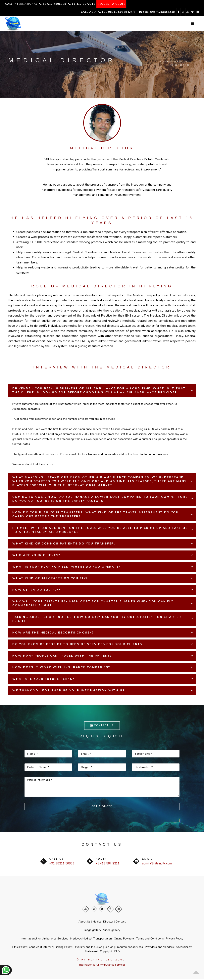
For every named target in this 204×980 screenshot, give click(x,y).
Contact (121, 922)
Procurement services (129, 948)
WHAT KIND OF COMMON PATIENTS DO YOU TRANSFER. (64, 544)
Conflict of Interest (41, 948)
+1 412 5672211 (85, 4)
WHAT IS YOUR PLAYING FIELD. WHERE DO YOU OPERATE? (66, 567)
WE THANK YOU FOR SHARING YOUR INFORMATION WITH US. (69, 690)
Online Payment (124, 939)
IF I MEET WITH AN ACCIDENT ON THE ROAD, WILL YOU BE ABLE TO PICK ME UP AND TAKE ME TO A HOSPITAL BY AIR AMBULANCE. (100, 530)
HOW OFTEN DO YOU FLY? (36, 590)
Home (164, 61)
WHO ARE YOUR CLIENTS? (36, 555)
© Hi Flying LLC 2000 (101, 960)
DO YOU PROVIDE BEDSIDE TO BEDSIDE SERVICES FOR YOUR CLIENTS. (78, 644)
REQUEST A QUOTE (116, 4)
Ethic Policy (20, 948)
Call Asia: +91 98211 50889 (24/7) (88, 12)
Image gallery (92, 931)
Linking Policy (63, 948)
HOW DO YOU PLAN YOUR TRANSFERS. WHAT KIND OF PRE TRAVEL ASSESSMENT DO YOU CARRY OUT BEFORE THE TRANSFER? (95, 514)
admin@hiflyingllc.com (139, 12)
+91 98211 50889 (62, 864)
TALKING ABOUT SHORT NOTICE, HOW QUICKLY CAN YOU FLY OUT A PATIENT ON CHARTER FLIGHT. (97, 619)
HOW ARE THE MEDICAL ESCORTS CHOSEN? (53, 633)
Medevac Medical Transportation (91, 939)
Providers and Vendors (159, 948)
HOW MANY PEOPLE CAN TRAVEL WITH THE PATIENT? (62, 656)
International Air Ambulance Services (45, 939)
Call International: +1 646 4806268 (37, 4)
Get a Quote (102, 807)
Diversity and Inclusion (88, 948)
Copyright (106, 952)
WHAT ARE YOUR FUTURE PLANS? (43, 679)
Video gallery (112, 931)
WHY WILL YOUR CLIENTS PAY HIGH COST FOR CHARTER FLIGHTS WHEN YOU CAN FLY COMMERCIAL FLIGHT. (93, 603)
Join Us (109, 948)
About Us (84, 922)
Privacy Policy (175, 939)
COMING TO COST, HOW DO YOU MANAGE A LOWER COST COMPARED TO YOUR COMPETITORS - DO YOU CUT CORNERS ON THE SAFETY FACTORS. (102, 499)
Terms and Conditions (150, 939)
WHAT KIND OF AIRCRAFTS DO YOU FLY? (50, 578)
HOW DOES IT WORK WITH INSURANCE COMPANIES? (61, 667)
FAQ (117, 952)
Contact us (102, 726)
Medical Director (103, 922)
